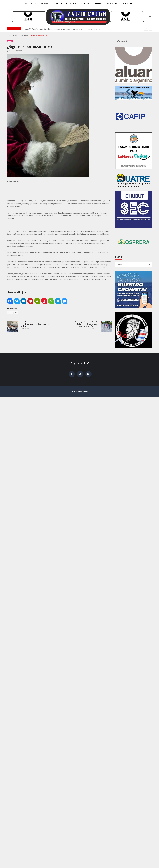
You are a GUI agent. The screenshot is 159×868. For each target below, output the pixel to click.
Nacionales (112, 4)
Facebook (122, 41)
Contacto (127, 4)
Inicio (33, 4)
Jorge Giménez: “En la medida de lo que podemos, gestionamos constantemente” (54, 29)
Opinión (10, 41)
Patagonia (71, 4)
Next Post (95, 328)
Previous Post (25, 328)
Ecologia (85, 4)
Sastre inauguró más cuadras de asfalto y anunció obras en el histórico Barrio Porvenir (85, 324)
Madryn (44, 4)
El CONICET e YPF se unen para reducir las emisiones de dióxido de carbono (35, 324)
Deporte (98, 4)
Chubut (56, 4)
